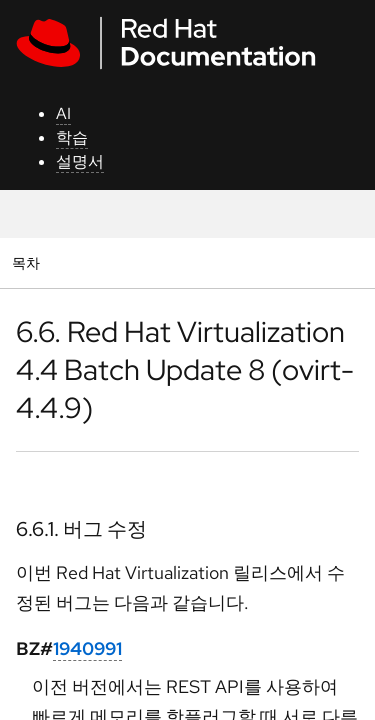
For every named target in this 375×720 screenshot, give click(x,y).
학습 (72, 137)
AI (63, 113)
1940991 (87, 648)
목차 (28, 262)
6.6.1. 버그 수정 (81, 529)
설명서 (80, 161)
